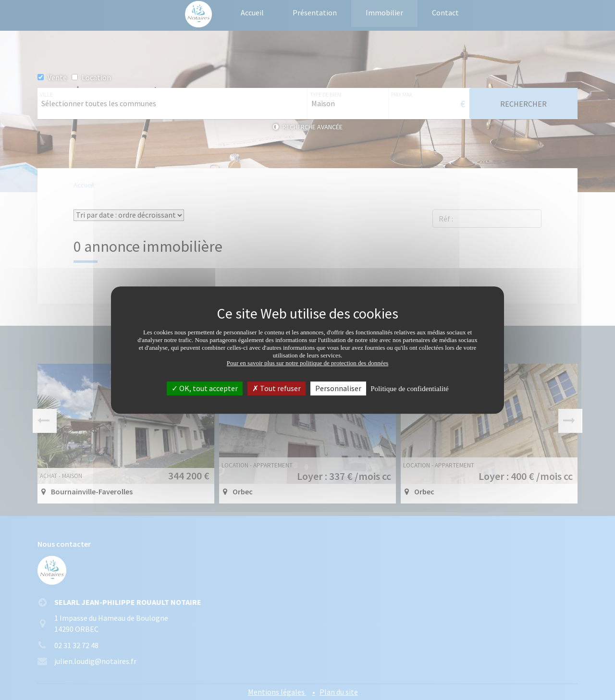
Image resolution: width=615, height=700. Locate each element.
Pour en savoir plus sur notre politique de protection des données (308, 363)
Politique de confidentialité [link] (409, 389)
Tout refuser (277, 388)
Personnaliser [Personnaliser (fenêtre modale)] (338, 388)
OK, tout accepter (205, 388)
